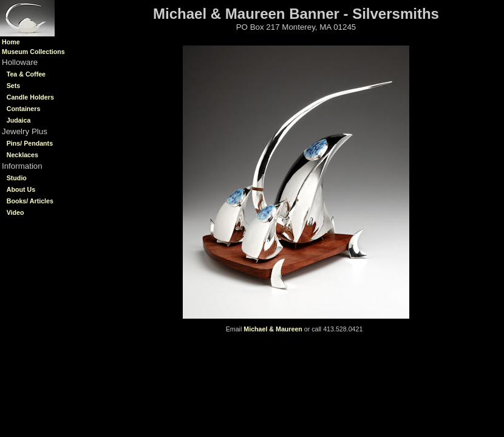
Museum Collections (33, 52)
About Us (21, 189)
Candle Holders (30, 97)
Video (15, 212)
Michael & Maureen (273, 329)
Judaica (19, 120)
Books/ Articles (30, 201)
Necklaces (22, 155)
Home (11, 42)
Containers (24, 109)
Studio (17, 178)
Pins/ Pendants (30, 143)
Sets (14, 86)
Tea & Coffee (26, 74)
